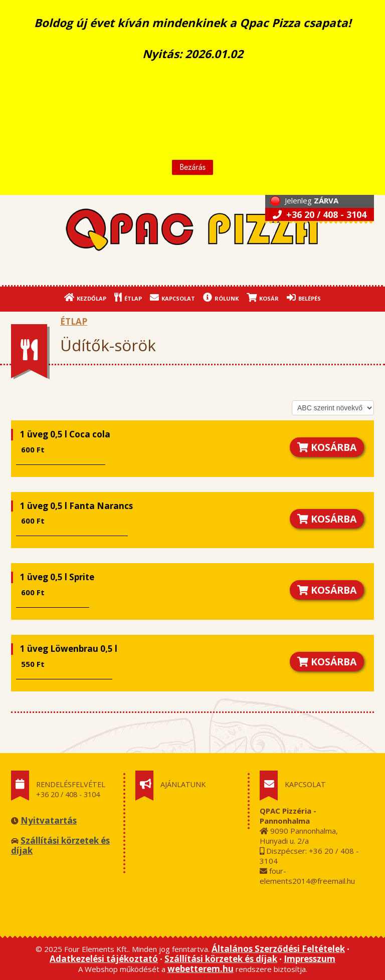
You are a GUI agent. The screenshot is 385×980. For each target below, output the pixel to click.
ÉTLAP (128, 297)
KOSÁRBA (327, 447)
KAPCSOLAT (172, 297)
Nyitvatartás (49, 820)
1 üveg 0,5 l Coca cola (65, 434)
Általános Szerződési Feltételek (278, 949)
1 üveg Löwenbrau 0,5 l (69, 649)
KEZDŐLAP (85, 297)
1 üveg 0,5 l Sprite (57, 577)
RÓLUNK (221, 297)
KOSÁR (263, 297)
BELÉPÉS (304, 297)
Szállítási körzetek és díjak (60, 845)
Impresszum (310, 959)
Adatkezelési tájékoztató (104, 959)
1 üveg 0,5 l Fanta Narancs (76, 506)
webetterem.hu (201, 969)
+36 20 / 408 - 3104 (320, 214)
